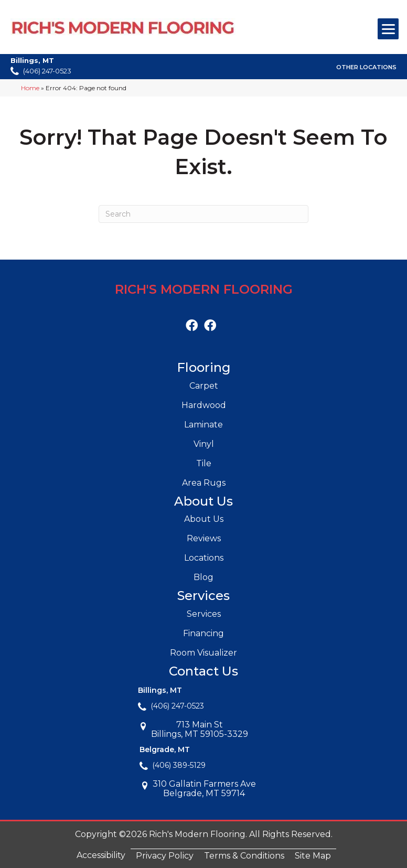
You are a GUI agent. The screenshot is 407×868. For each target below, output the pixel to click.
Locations (204, 558)
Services (204, 614)
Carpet (204, 386)
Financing (203, 633)
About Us (204, 519)
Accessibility (101, 855)
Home (30, 88)
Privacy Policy (165, 856)
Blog (203, 577)
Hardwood (204, 405)
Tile (204, 463)
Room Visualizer (203, 653)
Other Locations (366, 67)
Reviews (204, 538)
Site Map (313, 856)
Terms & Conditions (244, 856)
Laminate (203, 425)
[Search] (203, 214)
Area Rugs (204, 483)
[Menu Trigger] (388, 29)
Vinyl (204, 444)
